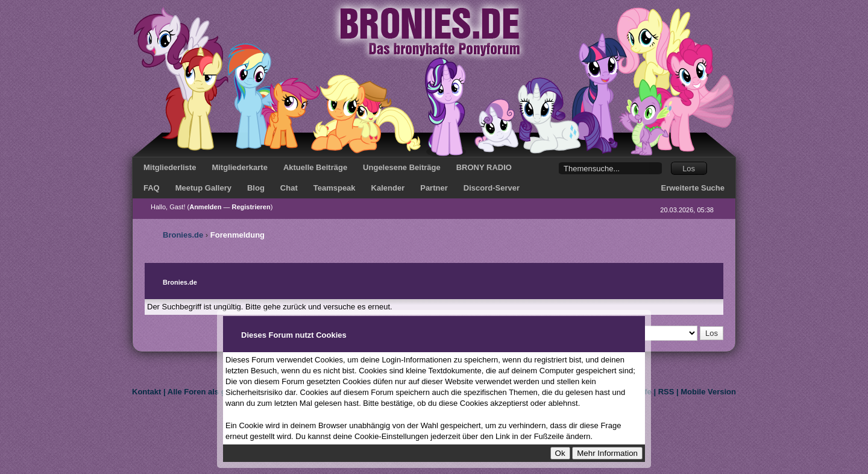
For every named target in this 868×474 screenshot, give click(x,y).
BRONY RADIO (484, 167)
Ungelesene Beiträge (402, 167)
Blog (256, 188)
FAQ (152, 188)
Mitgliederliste (170, 167)
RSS (666, 392)
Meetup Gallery (203, 188)
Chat (289, 188)
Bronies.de (183, 235)
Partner (434, 188)
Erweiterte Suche (693, 188)
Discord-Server (492, 188)
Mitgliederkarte (239, 167)
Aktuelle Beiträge (315, 167)
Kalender (388, 188)
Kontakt (146, 392)
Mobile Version (708, 392)
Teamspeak (335, 188)
